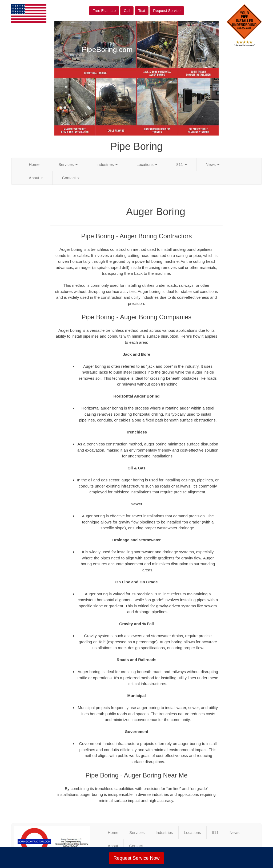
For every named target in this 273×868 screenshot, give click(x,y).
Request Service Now (136, 858)
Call (127, 11)
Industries (107, 164)
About (36, 178)
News (213, 164)
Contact (71, 178)
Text (142, 11)
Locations (147, 164)
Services (68, 164)
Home (34, 164)
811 (181, 164)
